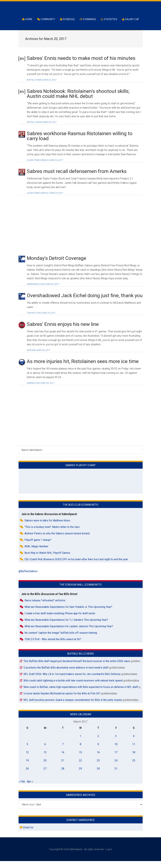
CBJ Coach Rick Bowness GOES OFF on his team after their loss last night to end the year (76, 566)
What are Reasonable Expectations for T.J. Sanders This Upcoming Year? (66, 627)
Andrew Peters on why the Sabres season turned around (57, 540)
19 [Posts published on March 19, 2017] (27, 767)
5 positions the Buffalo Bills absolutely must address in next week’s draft (66, 674)
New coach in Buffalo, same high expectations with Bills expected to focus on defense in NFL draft (81, 694)
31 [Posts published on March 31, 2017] (116, 776)
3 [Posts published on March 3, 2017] (116, 743)
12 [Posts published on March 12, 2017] (27, 759)
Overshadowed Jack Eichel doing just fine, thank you (85, 302)
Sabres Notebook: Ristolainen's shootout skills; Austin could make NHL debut (78, 100)
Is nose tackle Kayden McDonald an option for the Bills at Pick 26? (62, 700)
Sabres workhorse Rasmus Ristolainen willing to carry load (80, 143)
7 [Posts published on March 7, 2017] (63, 751)
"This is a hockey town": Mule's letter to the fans (52, 534)
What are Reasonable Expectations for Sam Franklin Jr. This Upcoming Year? (68, 614)
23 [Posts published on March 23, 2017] (98, 767)
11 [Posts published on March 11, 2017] (134, 751)
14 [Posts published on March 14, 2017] (63, 759)
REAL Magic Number (36, 553)
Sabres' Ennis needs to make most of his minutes (81, 65)
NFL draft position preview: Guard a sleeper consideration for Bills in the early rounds (73, 707)
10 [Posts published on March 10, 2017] (116, 751)
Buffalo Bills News (80, 660)
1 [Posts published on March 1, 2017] (80, 743)
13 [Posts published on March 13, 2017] (45, 759)
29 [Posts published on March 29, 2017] (80, 776)
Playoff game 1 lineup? (38, 547)
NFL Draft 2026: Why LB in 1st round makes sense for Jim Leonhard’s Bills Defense (72, 681)
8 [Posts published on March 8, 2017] (80, 751)
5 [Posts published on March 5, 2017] (27, 751)
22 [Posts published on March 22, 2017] (80, 767)
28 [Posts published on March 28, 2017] (63, 776)
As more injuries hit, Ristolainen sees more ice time (83, 368)
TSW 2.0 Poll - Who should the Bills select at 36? (53, 646)
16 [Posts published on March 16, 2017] (98, 759)
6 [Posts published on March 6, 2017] (45, 751)
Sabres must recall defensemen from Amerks (77, 178)
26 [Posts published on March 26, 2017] (27, 776)
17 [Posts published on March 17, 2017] (116, 759)
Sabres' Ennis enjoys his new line (63, 331)
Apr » (30, 788)
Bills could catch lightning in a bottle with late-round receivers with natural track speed (73, 687)
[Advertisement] (81, 232)
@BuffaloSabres (28, 578)
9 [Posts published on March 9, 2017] (98, 751)
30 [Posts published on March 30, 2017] (98, 776)
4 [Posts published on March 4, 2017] (134, 743)
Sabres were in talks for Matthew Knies (47, 527)
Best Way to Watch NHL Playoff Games (47, 560)
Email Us (27, 834)
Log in (109, 856)
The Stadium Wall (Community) (81, 591)
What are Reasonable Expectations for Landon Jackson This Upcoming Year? (69, 633)
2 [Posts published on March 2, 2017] (98, 743)
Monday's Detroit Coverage (57, 265)
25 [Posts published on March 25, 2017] (134, 767)
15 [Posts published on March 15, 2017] (80, 759)
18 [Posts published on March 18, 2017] (134, 759)
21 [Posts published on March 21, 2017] (63, 767)
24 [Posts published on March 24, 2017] (116, 767)
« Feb (22, 788)
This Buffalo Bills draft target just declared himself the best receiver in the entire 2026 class (77, 668)
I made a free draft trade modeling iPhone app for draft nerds (60, 620)
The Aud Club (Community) (81, 512)
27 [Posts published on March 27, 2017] (45, 776)
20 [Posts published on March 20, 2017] (45, 767)
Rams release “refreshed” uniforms (45, 607)
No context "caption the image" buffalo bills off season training (61, 640)
